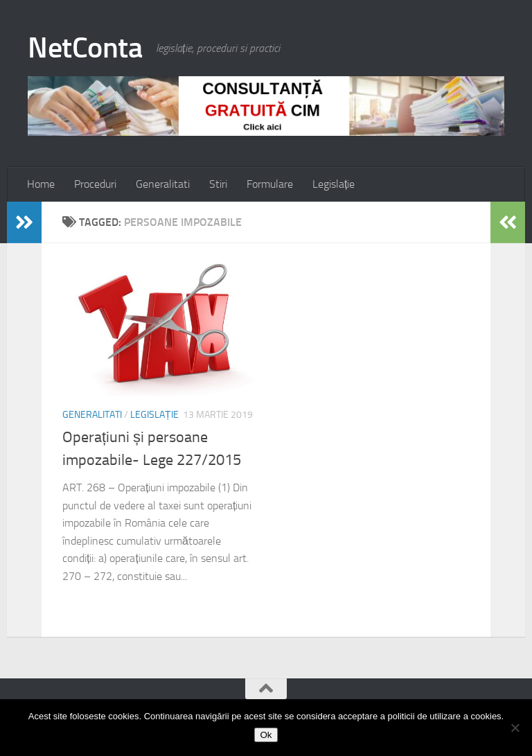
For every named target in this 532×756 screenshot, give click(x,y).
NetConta (85, 48)
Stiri (218, 184)
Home (41, 184)
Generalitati (163, 184)
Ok (266, 735)
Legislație (334, 184)
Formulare (270, 184)
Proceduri (95, 184)
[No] (515, 728)
